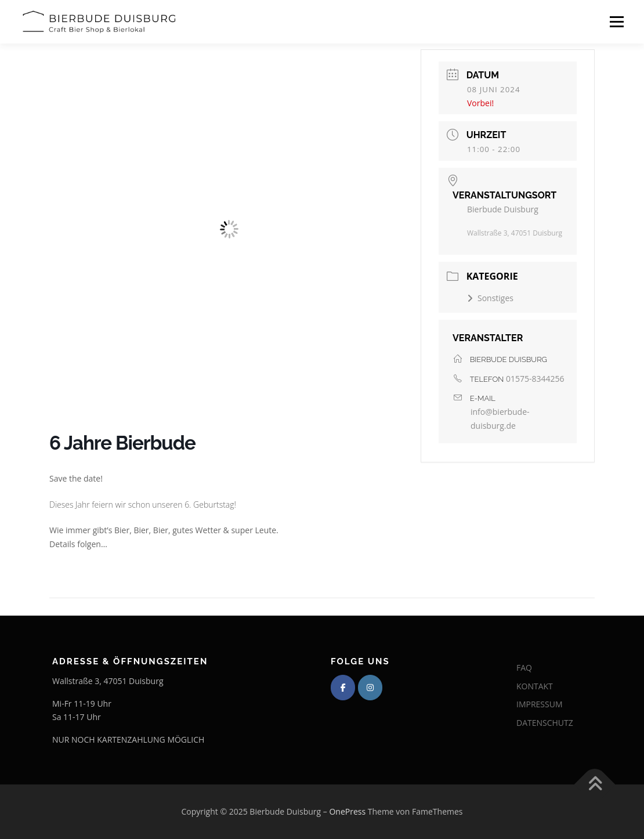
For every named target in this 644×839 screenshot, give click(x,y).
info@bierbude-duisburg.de (500, 419)
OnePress (347, 811)
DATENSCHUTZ (545, 723)
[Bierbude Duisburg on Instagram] (370, 688)
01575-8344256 (535, 379)
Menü (616, 22)
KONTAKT (535, 686)
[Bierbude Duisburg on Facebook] (343, 688)
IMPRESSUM (540, 704)
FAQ (524, 668)
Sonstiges (490, 298)
